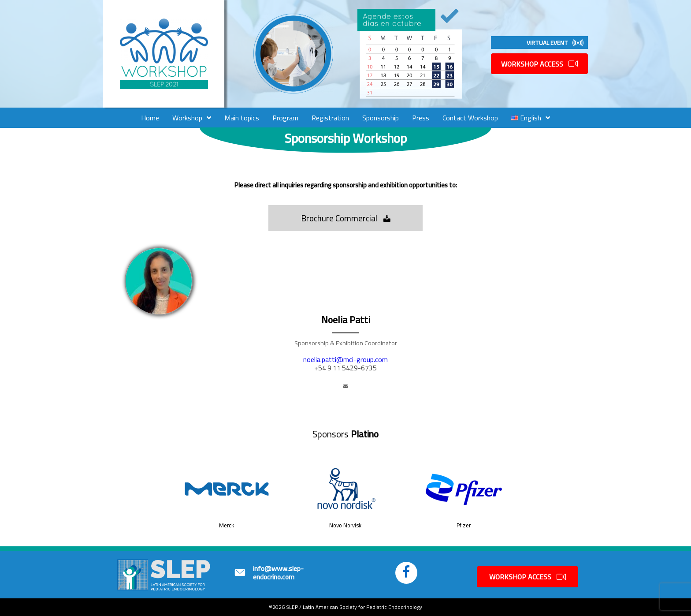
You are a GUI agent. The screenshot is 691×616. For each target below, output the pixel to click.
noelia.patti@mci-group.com (345, 359)
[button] (345, 218)
